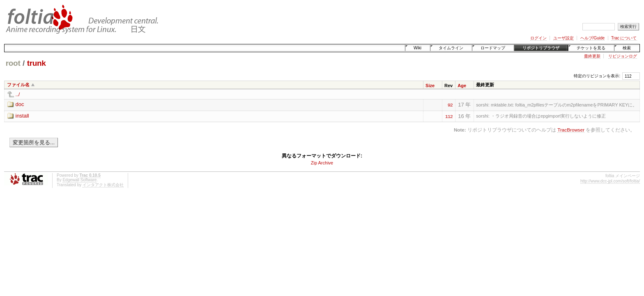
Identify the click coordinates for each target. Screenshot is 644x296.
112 (449, 116)
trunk (37, 63)
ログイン (538, 38)
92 (450, 104)
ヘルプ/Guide (592, 38)
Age (462, 86)
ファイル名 (18, 85)
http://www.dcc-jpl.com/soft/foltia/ (610, 181)
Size (430, 86)
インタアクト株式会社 (103, 185)
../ (18, 94)
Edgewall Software (79, 180)
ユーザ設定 (563, 38)
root (13, 63)
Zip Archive (322, 163)
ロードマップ (493, 48)
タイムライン (451, 48)
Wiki (417, 48)
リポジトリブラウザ (541, 48)
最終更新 (592, 56)
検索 (627, 48)
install (22, 116)
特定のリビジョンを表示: (597, 76)
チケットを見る (591, 48)
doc (20, 104)
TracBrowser (571, 130)
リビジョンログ (623, 56)
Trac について (624, 38)
